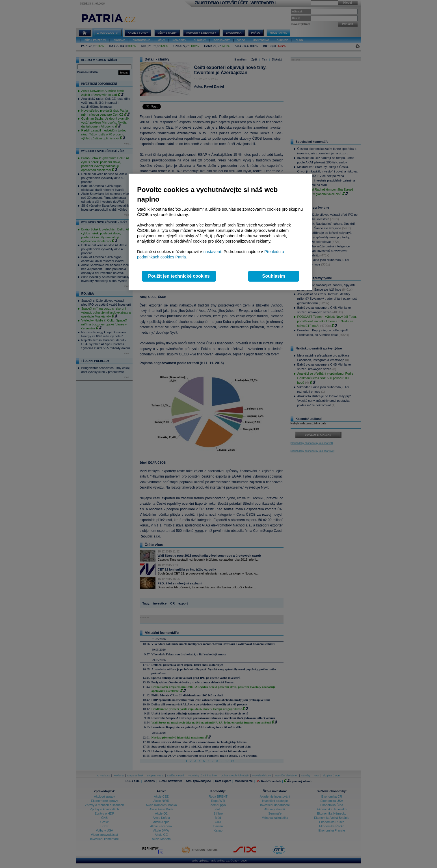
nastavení (212, 252)
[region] (220, 232)
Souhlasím (274, 276)
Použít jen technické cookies (179, 276)
